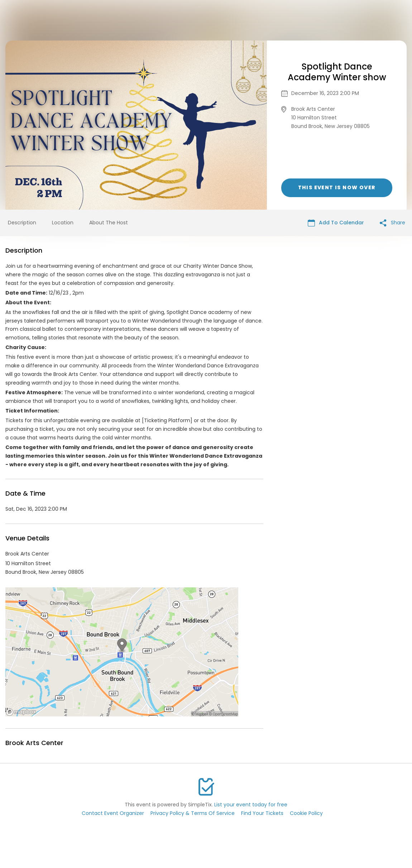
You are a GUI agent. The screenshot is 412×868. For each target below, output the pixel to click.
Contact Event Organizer (113, 813)
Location (63, 223)
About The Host (109, 223)
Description (22, 223)
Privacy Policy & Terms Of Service (193, 813)
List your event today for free (251, 805)
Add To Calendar (336, 223)
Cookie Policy (306, 813)
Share (392, 223)
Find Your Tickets (262, 813)
